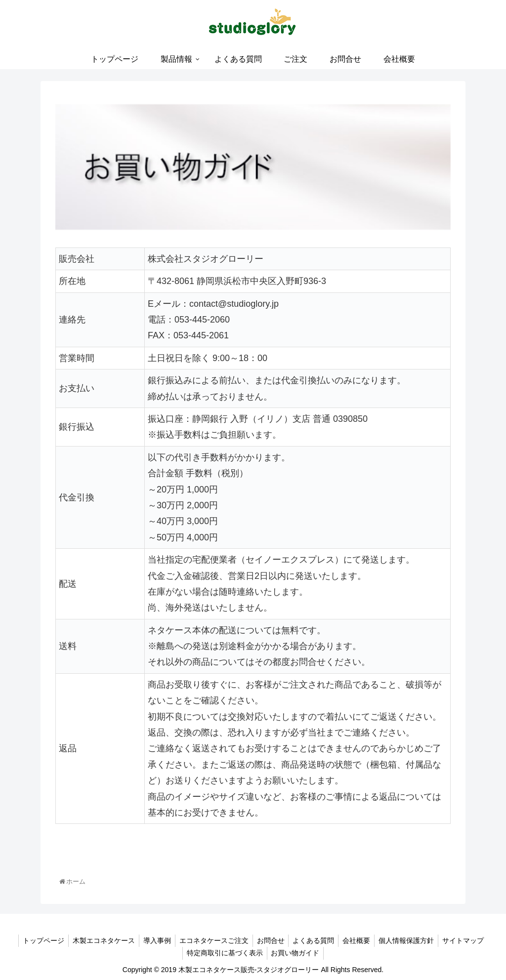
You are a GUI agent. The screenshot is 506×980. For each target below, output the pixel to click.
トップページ (36, 940)
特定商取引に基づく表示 (224, 953)
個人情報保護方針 (413, 940)
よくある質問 (316, 940)
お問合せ (271, 940)
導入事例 (153, 940)
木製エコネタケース (98, 940)
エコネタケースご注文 (212, 940)
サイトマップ (471, 940)
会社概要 (361, 940)
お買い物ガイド (296, 953)
